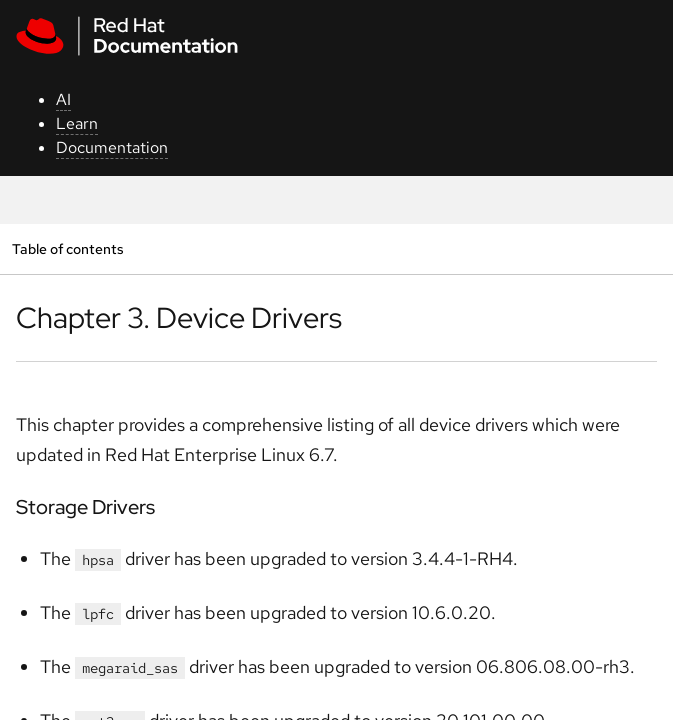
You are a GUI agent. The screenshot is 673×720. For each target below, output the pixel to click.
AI (63, 99)
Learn (77, 123)
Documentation (112, 147)
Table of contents (67, 248)
